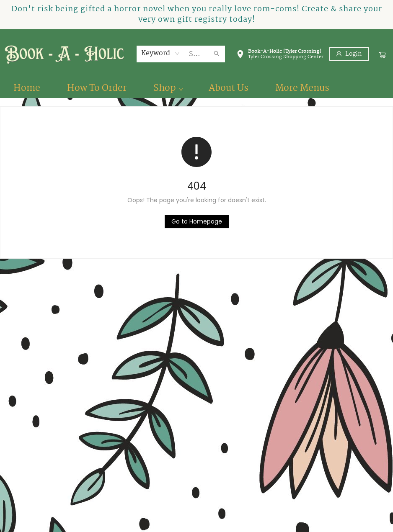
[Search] (217, 54)
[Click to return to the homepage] (197, 221)
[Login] (349, 54)
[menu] (196, 88)
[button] (280, 56)
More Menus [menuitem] (302, 88)
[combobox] (161, 54)
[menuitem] (27, 88)
